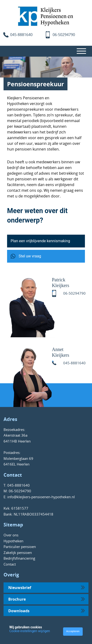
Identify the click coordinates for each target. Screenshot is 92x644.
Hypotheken (13, 541)
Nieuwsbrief (47, 587)
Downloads (47, 610)
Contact (10, 564)
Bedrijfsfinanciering (19, 558)
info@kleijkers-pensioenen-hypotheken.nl (41, 497)
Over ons (11, 535)
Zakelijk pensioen (18, 553)
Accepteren (73, 631)
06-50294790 (64, 35)
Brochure (47, 599)
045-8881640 (21, 35)
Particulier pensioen (20, 547)
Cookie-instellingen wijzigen (30, 631)
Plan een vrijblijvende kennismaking (40, 241)
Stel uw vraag (26, 256)
